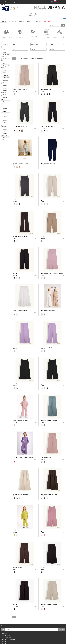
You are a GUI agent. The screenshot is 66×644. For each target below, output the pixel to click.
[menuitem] (4, 21)
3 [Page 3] (19, 58)
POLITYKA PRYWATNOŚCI (8, 639)
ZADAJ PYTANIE (6, 1)
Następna (26, 58)
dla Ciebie (47, 21)
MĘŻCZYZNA (38, 21)
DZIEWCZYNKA (12, 21)
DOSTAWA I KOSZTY (7, 635)
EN (52, 1)
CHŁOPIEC (22, 21)
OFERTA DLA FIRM (16, 3)
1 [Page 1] (14, 58)
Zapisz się (61, 630)
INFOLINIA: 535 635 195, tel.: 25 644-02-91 (21, 1)
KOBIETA (30, 21)
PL (55, 1)
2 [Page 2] (17, 58)
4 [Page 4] (21, 58)
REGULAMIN (5, 633)
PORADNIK (4, 641)
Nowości (4, 21)
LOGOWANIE (61, 1)
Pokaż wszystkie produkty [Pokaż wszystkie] (37, 58)
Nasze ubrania (49, 8)
